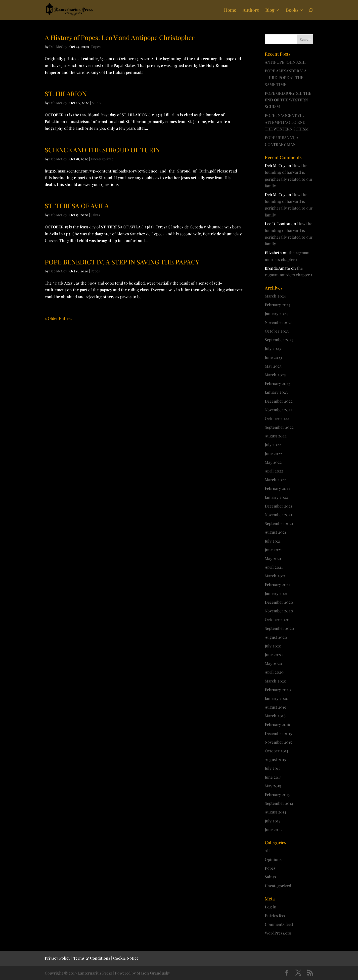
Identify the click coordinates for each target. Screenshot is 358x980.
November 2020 (279, 611)
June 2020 (274, 655)
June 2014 (273, 830)
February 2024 (278, 305)
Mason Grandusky (153, 973)
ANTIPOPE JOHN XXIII (285, 62)
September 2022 (279, 427)
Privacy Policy (58, 958)
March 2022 (275, 480)
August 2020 (276, 637)
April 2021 (274, 567)
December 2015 (278, 733)
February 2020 (278, 690)
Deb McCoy (58, 47)
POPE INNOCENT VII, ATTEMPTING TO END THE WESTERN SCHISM (287, 122)
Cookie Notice (126, 958)
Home (230, 11)
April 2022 (274, 471)
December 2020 (279, 602)
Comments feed (279, 924)
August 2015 (275, 759)
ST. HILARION (66, 94)
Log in (271, 907)
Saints (96, 103)
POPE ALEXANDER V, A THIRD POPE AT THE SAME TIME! (286, 77)
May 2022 (273, 462)
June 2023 (273, 357)
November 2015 (278, 742)
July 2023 (273, 348)
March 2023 (275, 375)
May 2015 (273, 786)
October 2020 (277, 619)
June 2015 (273, 777)
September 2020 (279, 628)
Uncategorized (102, 159)
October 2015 (276, 751)
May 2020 (273, 663)
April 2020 (274, 672)
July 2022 (273, 445)
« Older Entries (58, 318)
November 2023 (279, 322)
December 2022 (279, 401)
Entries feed (276, 916)
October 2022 (277, 418)
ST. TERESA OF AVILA (77, 206)
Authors (251, 11)
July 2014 (273, 821)
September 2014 (279, 803)
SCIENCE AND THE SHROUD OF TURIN (102, 150)
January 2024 (276, 314)
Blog (270, 11)
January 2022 (276, 497)
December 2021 (278, 506)
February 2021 (277, 584)
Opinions (273, 859)
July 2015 (272, 768)
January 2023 (276, 392)
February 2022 (278, 488)
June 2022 (273, 453)
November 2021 (278, 515)
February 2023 (277, 383)
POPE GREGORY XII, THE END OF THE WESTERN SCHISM (288, 100)
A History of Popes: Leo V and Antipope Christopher (120, 37)
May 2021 (273, 558)
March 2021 (275, 576)
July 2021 (273, 541)
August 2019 (275, 707)
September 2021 (279, 523)
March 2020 (276, 681)
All (267, 851)
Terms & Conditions (92, 958)
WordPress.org (278, 933)
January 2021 (276, 593)
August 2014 (275, 812)
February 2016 (277, 724)
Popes (96, 47)
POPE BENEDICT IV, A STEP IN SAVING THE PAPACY (122, 262)
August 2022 (276, 436)
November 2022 (279, 410)
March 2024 (275, 296)
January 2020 (277, 698)
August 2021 (275, 532)
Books (292, 11)
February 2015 (277, 794)
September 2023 (279, 340)
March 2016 (275, 716)
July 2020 (273, 646)
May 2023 (273, 366)
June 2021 (273, 550)
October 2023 (277, 331)
